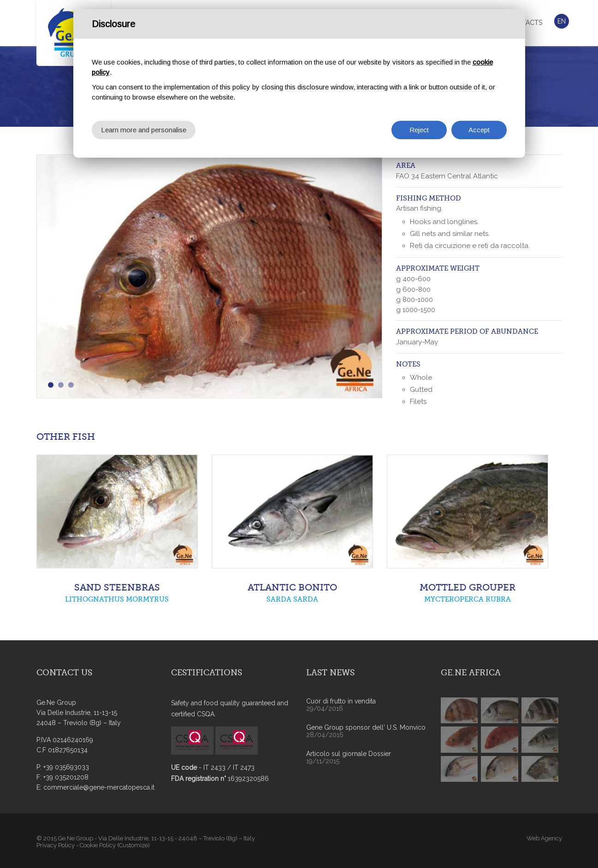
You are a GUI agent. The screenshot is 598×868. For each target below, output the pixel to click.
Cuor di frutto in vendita (341, 701)
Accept (479, 129)
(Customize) (133, 845)
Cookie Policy (98, 845)
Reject (419, 129)
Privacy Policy (56, 845)
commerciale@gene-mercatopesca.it (99, 787)
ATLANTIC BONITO (292, 588)
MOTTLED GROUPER (468, 588)
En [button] (562, 21)
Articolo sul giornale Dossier (349, 754)
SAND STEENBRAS (117, 588)
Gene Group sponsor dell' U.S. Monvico (366, 727)
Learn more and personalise (144, 129)
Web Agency (544, 838)
